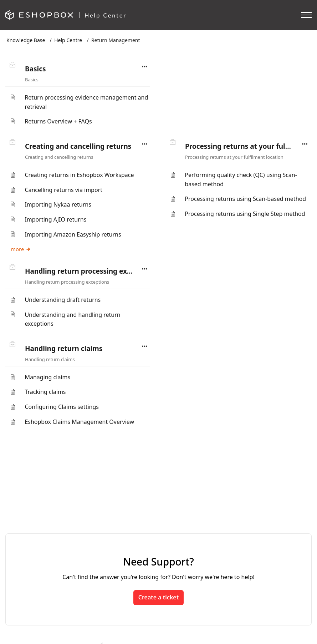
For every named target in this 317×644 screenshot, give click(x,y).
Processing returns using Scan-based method (245, 199)
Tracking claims (45, 392)
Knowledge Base (26, 40)
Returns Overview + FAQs (58, 121)
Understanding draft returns (63, 300)
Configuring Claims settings (62, 407)
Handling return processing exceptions (90, 271)
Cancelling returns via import (63, 190)
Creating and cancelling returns (78, 146)
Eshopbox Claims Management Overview (79, 422)
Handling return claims (64, 349)
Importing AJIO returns (55, 219)
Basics (35, 69)
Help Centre (68, 40)
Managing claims (47, 377)
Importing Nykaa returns (58, 204)
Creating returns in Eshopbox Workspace (79, 175)
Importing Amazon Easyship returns (73, 234)
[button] (145, 67)
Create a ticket (158, 597)
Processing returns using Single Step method (245, 214)
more (21, 249)
